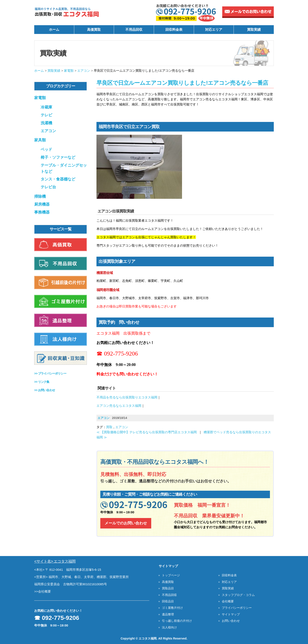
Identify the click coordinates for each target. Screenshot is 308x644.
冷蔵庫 (46, 107)
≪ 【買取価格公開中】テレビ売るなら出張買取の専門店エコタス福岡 (147, 432)
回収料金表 (174, 30)
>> (50, 373)
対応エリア (214, 30)
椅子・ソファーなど (58, 157)
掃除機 (40, 196)
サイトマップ (231, 614)
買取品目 (168, 588)
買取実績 (254, 30)
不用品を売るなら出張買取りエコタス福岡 (127, 397)
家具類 (40, 140)
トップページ (171, 575)
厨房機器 (42, 204)
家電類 (69, 71)
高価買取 (94, 30)
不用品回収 (134, 30)
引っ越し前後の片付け (177, 621)
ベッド (46, 149)
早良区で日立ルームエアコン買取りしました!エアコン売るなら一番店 (182, 83)
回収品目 (168, 601)
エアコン (84, 71)
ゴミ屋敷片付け (172, 608)
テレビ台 (48, 187)
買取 (109, 427)
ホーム (54, 30)
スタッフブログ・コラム (238, 595)
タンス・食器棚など (58, 179)
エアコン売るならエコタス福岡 (119, 406)
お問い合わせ (231, 621)
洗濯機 (46, 123)
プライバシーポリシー (237, 608)
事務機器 (42, 212)
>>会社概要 (43, 591)
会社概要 (228, 601)
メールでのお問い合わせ (126, 523)
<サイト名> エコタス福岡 (55, 561)
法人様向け (169, 627)
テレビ (46, 115)
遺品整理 (168, 614)
